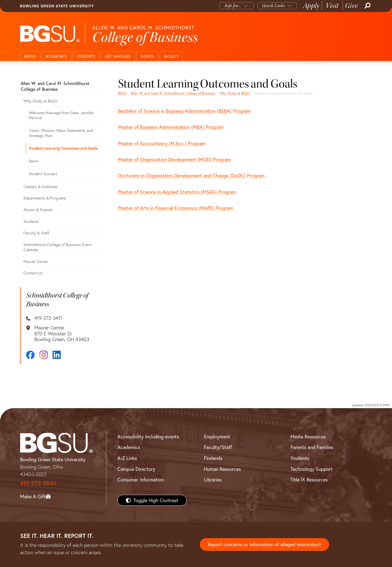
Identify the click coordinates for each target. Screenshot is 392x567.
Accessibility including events (148, 436)
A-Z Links (127, 458)
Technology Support (312, 469)
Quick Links (273, 6)
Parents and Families (312, 447)
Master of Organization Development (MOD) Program (174, 159)
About (30, 56)
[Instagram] (44, 355)
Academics (56, 56)
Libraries (213, 480)
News (34, 161)
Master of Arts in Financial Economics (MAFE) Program (176, 208)
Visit (332, 6)
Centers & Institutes (41, 187)
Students (86, 56)
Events (147, 56)
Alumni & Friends (38, 210)
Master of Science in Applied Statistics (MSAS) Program (177, 192)
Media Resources (308, 436)
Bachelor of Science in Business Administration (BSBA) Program (184, 111)
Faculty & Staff (36, 233)
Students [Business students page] (31, 221)
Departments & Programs (45, 198)
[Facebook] (30, 355)
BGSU (122, 93)
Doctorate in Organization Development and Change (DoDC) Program (191, 175)
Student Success (43, 174)
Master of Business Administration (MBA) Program (171, 127)
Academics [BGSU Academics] (129, 447)
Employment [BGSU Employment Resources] (217, 436)
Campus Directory (136, 469)
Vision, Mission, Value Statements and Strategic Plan (61, 133)
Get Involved (118, 56)
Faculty (171, 56)
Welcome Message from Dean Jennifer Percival (61, 115)
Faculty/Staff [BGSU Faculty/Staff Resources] (218, 447)
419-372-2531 (38, 483)
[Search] (367, 6)
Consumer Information (141, 480)
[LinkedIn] (57, 355)
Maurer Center (36, 261)
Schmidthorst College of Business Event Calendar (57, 247)
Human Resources (222, 469)
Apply (311, 6)
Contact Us (33, 273)
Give (352, 6)
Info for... (233, 6)
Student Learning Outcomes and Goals (63, 148)
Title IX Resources (309, 480)
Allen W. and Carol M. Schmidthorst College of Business (173, 93)
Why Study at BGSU (235, 93)
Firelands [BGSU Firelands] (213, 458)
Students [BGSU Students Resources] (300, 458)
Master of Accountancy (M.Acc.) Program (162, 143)
